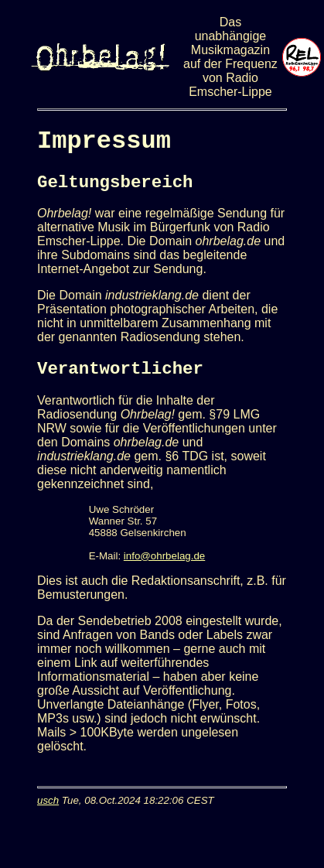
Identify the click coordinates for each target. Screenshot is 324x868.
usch (48, 800)
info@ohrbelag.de (164, 556)
